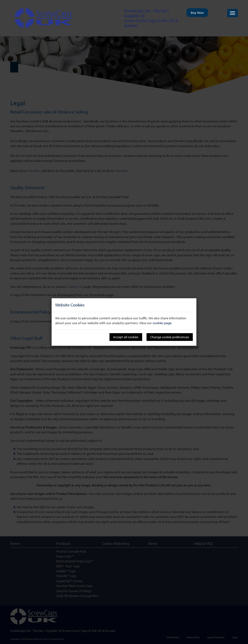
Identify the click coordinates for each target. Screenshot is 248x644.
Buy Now (197, 13)
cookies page (162, 323)
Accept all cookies (126, 337)
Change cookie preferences (170, 337)
